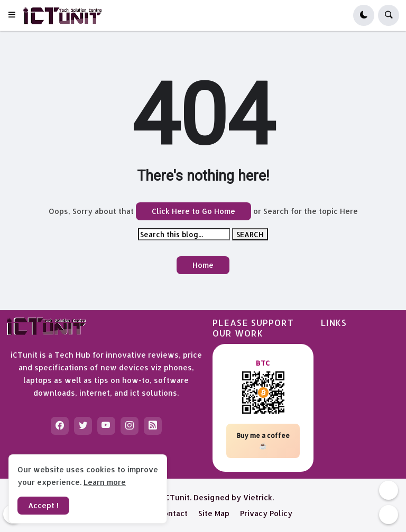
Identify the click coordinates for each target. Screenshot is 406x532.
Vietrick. (259, 497)
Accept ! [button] (43, 505)
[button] (15, 15)
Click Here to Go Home (193, 211)
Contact (173, 513)
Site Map (214, 513)
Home (203, 265)
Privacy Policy (266, 513)
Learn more (105, 482)
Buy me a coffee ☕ (263, 441)
